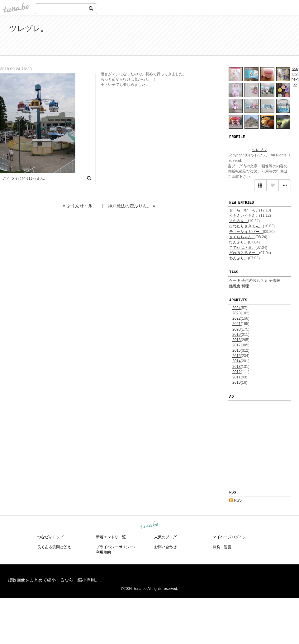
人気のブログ (165, 537)
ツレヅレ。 (29, 28)
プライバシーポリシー (115, 547)
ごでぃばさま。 (242, 248)
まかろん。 (239, 221)
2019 (237, 335)
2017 (237, 345)
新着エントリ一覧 (111, 537)
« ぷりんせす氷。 (80, 206)
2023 (237, 313)
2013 (237, 367)
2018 (237, 340)
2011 (237, 377)
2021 (237, 324)
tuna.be (149, 525)
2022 (237, 318)
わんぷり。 (239, 258)
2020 (237, 329)
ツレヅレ (259, 150)
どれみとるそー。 (244, 253)
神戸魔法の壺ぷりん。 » (131, 206)
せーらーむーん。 (244, 210)
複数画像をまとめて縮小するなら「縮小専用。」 (56, 580)
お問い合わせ (165, 547)
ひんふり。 (239, 242)
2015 (237, 356)
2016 (237, 350)
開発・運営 (222, 547)
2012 (237, 372)
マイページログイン (230, 537)
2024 (237, 308)
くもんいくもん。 (244, 215)
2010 (237, 382)
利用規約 (103, 552)
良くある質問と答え (54, 547)
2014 (237, 361)
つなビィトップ (50, 537)
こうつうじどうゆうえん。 (25, 178)
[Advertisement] (218, 37)
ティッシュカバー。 (246, 232)
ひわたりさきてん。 (246, 226)
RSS (235, 500)
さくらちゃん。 (242, 237)
